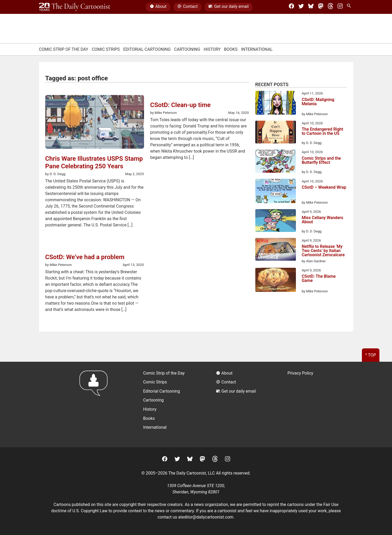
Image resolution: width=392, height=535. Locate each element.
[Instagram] (340, 7)
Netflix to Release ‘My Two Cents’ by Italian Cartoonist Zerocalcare (323, 251)
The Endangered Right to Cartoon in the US (322, 132)
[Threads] (330, 7)
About (158, 7)
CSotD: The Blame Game (319, 279)
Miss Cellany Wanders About (322, 220)
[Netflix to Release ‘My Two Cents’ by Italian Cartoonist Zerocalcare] (276, 250)
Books (231, 49)
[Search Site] (350, 7)
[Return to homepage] (95, 405)
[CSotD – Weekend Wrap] (276, 192)
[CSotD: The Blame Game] (276, 281)
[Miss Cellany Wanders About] (276, 221)
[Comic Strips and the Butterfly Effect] (276, 162)
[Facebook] (291, 7)
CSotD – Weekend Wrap (324, 188)
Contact (187, 7)
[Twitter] (301, 7)
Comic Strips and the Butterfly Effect (321, 161)
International (257, 49)
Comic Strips (106, 49)
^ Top (371, 355)
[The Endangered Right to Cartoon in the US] (276, 133)
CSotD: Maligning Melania (318, 102)
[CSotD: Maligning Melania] (276, 104)
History (212, 49)
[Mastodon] (321, 7)
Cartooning (187, 49)
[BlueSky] (311, 7)
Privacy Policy (300, 373)
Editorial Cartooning (147, 49)
